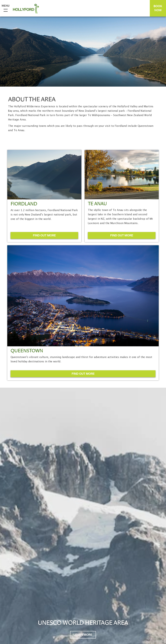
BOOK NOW (158, 8)
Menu (5, 6)
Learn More (83, 635)
